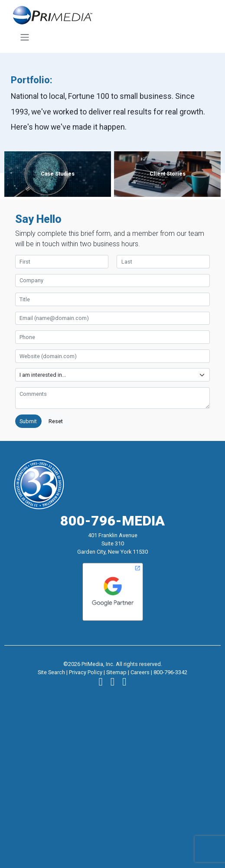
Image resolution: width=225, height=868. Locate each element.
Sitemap (116, 672)
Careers (140, 672)
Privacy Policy (86, 672)
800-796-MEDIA (112, 521)
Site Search (51, 672)
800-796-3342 (170, 672)
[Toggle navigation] (24, 37)
